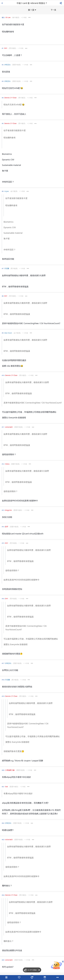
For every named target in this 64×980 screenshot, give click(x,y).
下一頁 (53, 10)
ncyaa (7, 191)
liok (6, 786)
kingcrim (8, 510)
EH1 (6, 48)
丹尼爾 (7, 268)
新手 (7, 526)
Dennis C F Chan (10, 97)
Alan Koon (8, 333)
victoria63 (9, 427)
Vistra (7, 464)
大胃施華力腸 (10, 770)
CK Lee (8, 17)
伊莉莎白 (7, 64)
